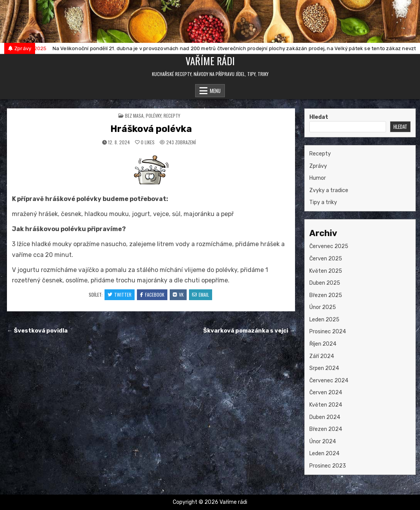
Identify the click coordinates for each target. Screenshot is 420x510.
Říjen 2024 (323, 344)
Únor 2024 (323, 442)
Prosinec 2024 (328, 332)
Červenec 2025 (329, 246)
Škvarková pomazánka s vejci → (249, 331)
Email (201, 295)
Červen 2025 (326, 259)
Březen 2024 (326, 429)
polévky (153, 116)
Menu (215, 91)
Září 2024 (322, 356)
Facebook (152, 295)
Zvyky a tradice (329, 190)
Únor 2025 (323, 307)
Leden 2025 (324, 320)
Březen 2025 (326, 295)
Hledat (319, 117)
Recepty (172, 116)
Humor (318, 178)
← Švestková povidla (37, 331)
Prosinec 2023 (328, 466)
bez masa (134, 116)
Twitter (120, 295)
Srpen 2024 (324, 368)
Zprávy (318, 166)
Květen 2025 (326, 271)
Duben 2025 (325, 283)
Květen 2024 (326, 405)
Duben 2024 (325, 417)
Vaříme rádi (210, 61)
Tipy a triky (323, 202)
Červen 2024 (326, 393)
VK (178, 295)
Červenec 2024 (329, 381)
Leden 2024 (324, 453)
